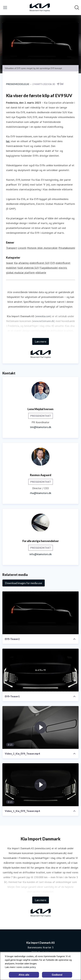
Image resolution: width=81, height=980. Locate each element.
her (8, 141)
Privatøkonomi (67, 248)
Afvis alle (24, 975)
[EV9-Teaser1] (40, 670)
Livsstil (22, 248)
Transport (12, 248)
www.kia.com (43, 316)
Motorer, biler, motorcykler (42, 248)
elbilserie (41, 273)
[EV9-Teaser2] (40, 613)
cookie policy (29, 967)
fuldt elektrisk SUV (28, 268)
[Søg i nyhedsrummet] (77, 8)
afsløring (24, 263)
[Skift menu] (5, 8)
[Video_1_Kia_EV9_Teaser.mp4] (40, 785)
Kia (16, 263)
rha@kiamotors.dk (41, 493)
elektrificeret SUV (40, 263)
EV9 (53, 263)
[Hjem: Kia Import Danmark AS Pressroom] (40, 8)
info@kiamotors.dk (41, 554)
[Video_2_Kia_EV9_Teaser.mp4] (40, 728)
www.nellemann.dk (43, 321)
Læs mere (41, 341)
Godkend (57, 975)
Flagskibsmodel (49, 268)
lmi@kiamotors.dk (41, 427)
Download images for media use (24, 583)
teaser (10, 263)
